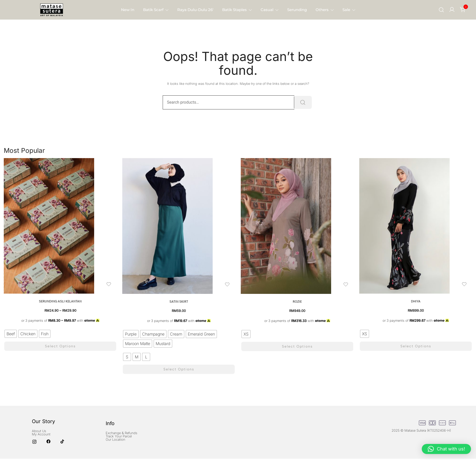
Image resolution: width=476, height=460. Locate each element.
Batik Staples (234, 10)
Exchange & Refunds (122, 432)
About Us (39, 429)
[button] (446, 449)
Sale (346, 10)
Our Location (115, 438)
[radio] (11, 334)
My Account (41, 433)
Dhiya (416, 301)
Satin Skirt (179, 302)
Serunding (297, 10)
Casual (267, 10)
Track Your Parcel (119, 435)
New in (128, 10)
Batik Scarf (153, 10)
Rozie (297, 302)
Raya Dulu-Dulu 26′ (195, 10)
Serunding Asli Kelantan (60, 301)
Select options (60, 345)
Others (322, 10)
